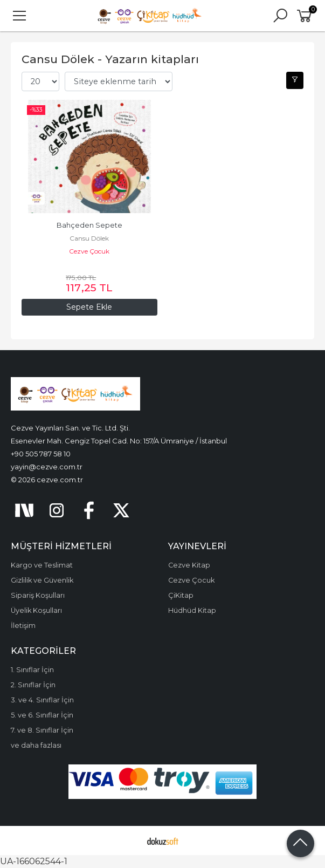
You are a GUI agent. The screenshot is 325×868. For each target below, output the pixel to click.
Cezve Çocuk (89, 251)
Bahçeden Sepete (89, 225)
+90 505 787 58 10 (41, 454)
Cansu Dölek (89, 238)
